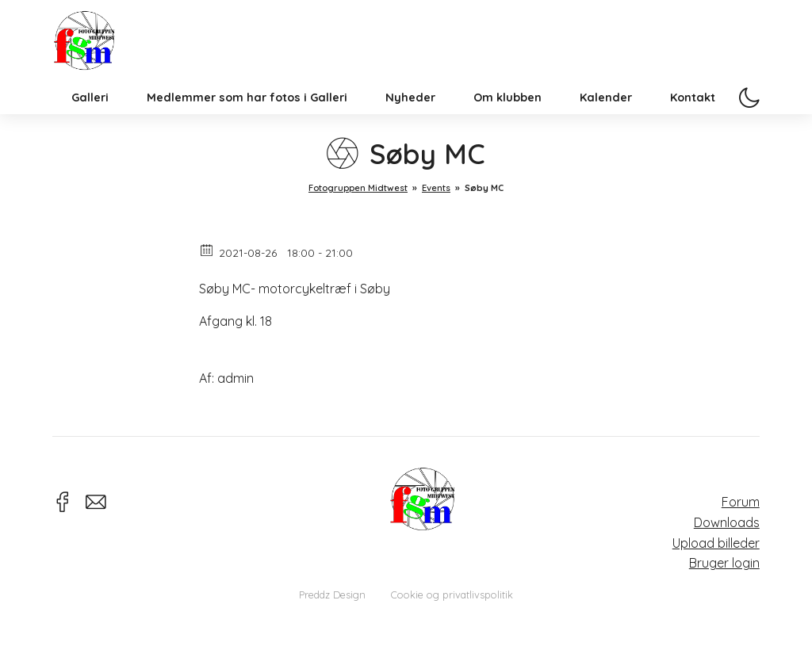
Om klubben (507, 122)
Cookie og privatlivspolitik (452, 595)
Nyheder (410, 122)
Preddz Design (332, 595)
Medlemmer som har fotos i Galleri (247, 122)
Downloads (727, 522)
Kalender (606, 122)
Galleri (90, 122)
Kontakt (693, 122)
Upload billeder (716, 543)
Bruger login (724, 563)
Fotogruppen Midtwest (96, 51)
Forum (741, 502)
